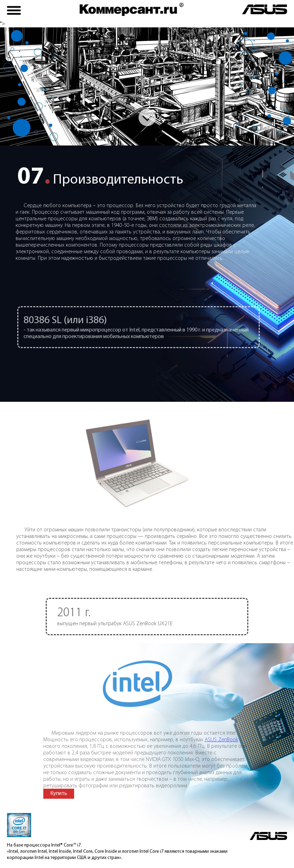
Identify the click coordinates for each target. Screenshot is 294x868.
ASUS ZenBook (221, 746)
